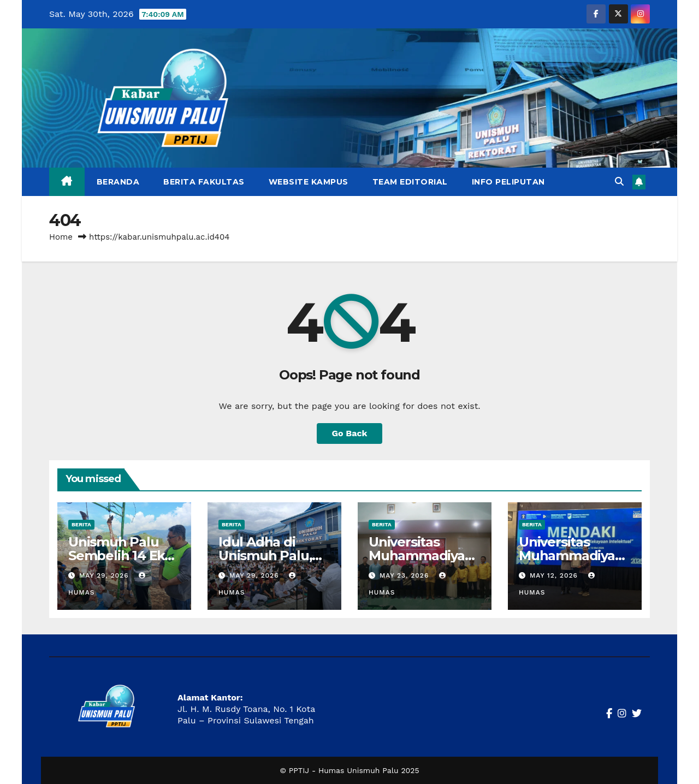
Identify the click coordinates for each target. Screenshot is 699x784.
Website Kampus (309, 182)
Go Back (350, 433)
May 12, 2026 (555, 575)
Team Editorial (410, 182)
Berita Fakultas (204, 182)
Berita (81, 524)
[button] (619, 182)
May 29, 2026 (105, 575)
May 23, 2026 (405, 575)
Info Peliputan (508, 182)
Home (61, 237)
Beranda (118, 182)
